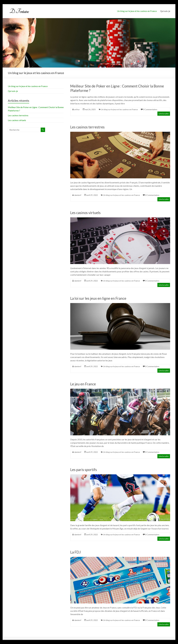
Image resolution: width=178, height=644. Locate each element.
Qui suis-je (165, 11)
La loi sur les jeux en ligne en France (98, 298)
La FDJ (76, 552)
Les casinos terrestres (87, 127)
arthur (77, 109)
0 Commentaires (150, 109)
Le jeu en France (83, 384)
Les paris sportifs (84, 470)
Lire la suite (164, 114)
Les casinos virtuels (85, 213)
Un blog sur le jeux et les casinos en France (137, 11)
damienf (78, 195)
